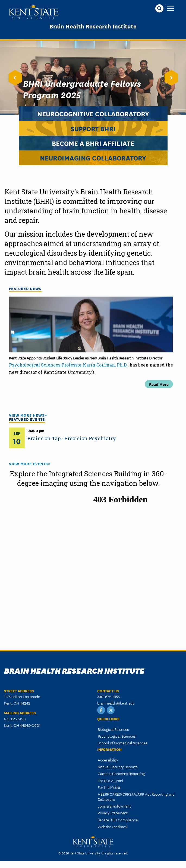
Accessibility (108, 760)
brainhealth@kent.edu (116, 703)
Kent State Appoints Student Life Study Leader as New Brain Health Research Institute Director (86, 358)
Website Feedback (113, 827)
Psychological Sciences (117, 736)
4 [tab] (99, 405)
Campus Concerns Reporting (121, 773)
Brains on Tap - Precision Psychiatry (72, 438)
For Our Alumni (110, 780)
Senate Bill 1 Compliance (118, 820)
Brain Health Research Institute (93, 26)
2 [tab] (83, 405)
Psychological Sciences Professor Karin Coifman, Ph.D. (68, 365)
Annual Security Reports (118, 767)
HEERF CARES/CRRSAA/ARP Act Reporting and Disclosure (136, 797)
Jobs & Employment (114, 806)
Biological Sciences (113, 729)
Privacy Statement (113, 813)
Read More (159, 384)
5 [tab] (107, 405)
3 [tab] (91, 405)
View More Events (29, 464)
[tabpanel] (91, 342)
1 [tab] (75, 405)
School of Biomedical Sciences (122, 743)
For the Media (109, 787)
